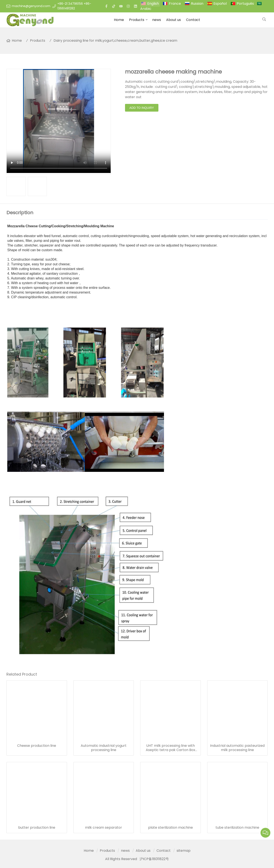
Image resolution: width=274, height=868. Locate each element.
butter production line (37, 828)
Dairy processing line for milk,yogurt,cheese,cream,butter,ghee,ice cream (115, 41)
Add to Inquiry (142, 108)
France (175, 4)
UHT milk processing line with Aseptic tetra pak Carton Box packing (171, 748)
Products (137, 20)
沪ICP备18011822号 (154, 859)
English (153, 4)
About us (173, 20)
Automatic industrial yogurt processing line (104, 748)
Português (245, 4)
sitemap (184, 851)
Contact (193, 20)
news (157, 20)
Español (220, 4)
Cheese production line (37, 746)
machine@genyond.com (31, 6)
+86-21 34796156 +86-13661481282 (74, 6)
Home (119, 20)
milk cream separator (103, 828)
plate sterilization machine (171, 828)
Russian (197, 4)
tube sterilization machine (237, 828)
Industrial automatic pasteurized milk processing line (237, 748)
